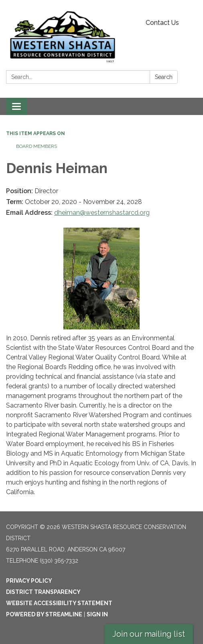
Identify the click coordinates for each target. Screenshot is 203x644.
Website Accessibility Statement (59, 603)
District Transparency (43, 592)
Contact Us (162, 23)
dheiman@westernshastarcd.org (102, 213)
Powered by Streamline (44, 614)
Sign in (97, 614)
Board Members (37, 146)
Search (164, 77)
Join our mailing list (149, 634)
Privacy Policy (29, 581)
